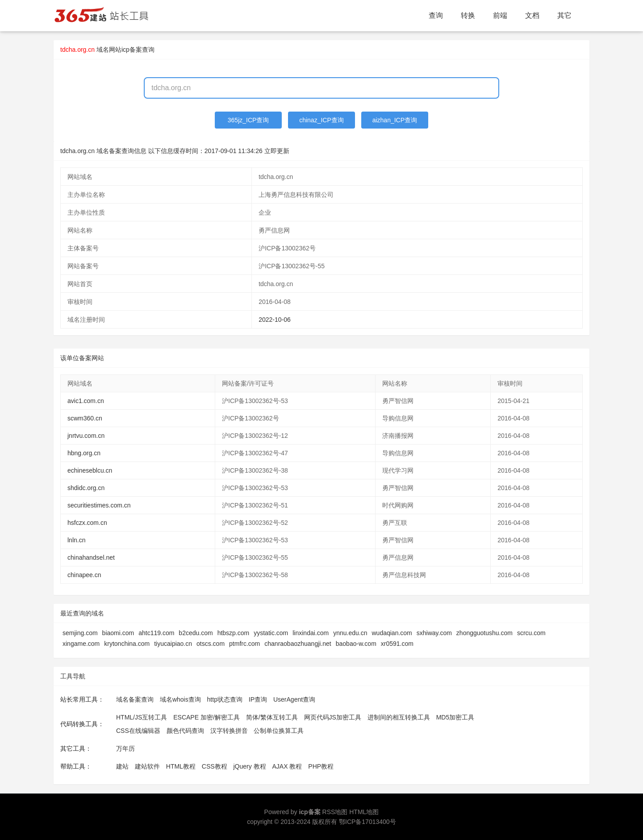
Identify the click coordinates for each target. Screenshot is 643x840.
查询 (436, 15)
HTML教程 (181, 766)
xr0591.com (397, 644)
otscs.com (211, 644)
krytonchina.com (127, 644)
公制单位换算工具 (279, 731)
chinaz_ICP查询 (321, 120)
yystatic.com (271, 633)
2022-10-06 (275, 320)
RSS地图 (335, 812)
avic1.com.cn (86, 401)
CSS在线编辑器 (138, 731)
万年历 (125, 749)
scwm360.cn (85, 418)
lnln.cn (76, 540)
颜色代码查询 (185, 731)
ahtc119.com (156, 633)
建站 (122, 766)
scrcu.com (531, 633)
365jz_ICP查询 (248, 120)
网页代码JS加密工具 (333, 717)
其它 (564, 15)
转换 (468, 15)
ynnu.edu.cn (350, 633)
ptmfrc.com (244, 644)
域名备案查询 (135, 699)
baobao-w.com (356, 644)
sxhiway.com (434, 633)
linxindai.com (311, 633)
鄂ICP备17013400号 (367, 822)
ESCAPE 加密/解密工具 (207, 717)
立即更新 (277, 151)
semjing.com (80, 633)
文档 (532, 15)
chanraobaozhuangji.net (298, 644)
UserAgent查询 (294, 699)
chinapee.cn (84, 575)
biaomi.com (118, 633)
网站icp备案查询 (132, 50)
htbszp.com (234, 633)
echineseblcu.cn (90, 470)
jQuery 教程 (249, 766)
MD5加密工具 (455, 717)
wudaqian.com (392, 633)
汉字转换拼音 (229, 731)
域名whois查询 (180, 699)
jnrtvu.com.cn (86, 436)
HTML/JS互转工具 (142, 717)
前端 (500, 15)
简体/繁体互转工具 (272, 717)
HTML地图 (364, 812)
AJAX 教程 (287, 766)
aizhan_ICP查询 (395, 120)
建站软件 (147, 766)
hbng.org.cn (84, 453)
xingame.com (81, 644)
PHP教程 (321, 766)
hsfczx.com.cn (87, 523)
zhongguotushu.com (484, 633)
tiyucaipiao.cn (173, 644)
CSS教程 (215, 766)
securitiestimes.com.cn (99, 505)
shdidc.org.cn (86, 488)
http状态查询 (225, 699)
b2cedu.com (196, 633)
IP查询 (258, 699)
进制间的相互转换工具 (399, 717)
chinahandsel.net (91, 557)
